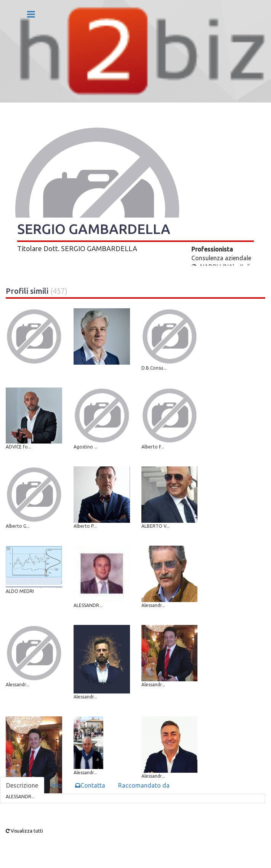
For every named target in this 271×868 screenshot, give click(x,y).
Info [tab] (57, 785)
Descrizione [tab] (22, 785)
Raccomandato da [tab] (144, 785)
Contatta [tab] (90, 785)
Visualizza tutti (24, 831)
